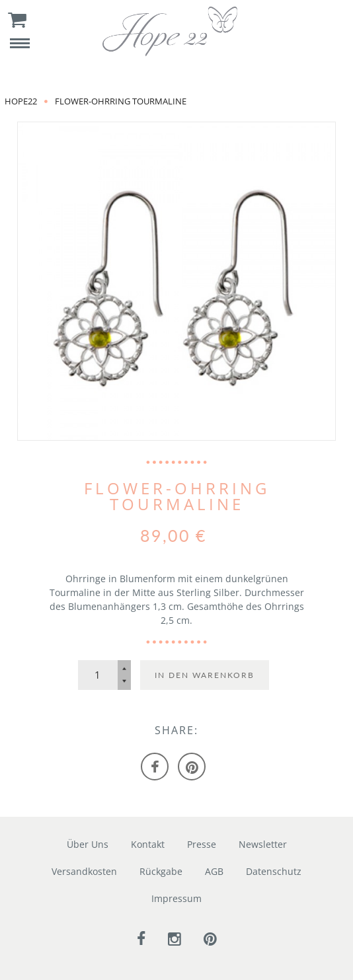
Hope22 (21, 101)
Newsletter (263, 844)
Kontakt (148, 844)
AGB (214, 871)
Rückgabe (161, 871)
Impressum (176, 898)
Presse (202, 844)
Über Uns (88, 844)
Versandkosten (84, 871)
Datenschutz (274, 871)
